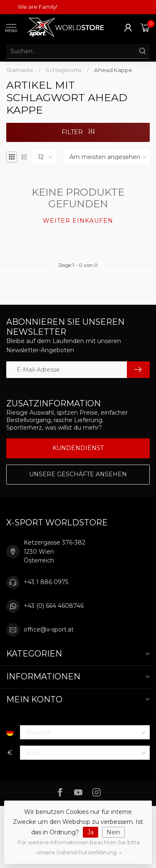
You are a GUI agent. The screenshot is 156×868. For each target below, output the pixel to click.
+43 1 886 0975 (46, 582)
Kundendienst (78, 448)
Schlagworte (64, 70)
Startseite (20, 70)
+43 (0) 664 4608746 (54, 606)
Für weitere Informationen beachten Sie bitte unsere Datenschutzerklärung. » (79, 847)
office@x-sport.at (49, 629)
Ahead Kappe (113, 70)
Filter (78, 132)
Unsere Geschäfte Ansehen (78, 474)
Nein (113, 832)
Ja (90, 832)
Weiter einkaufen (78, 221)
